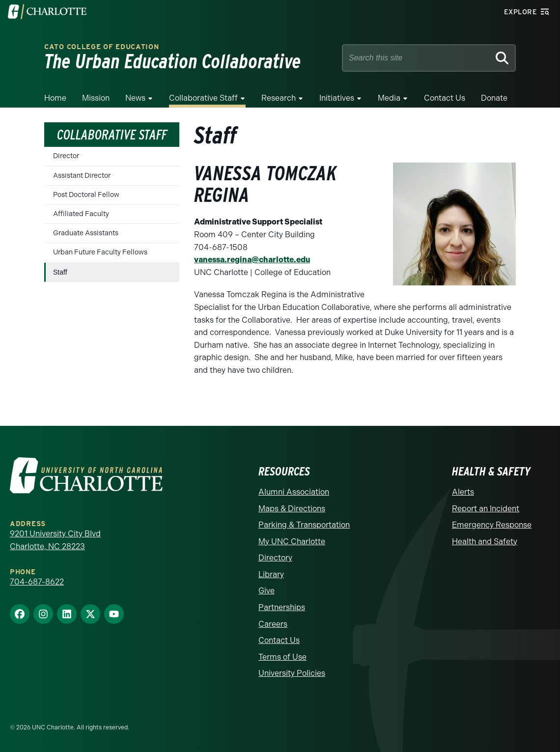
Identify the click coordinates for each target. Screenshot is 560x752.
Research (279, 98)
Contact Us (445, 98)
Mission (96, 98)
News (135, 98)
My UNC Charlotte (292, 542)
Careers (273, 624)
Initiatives (337, 98)
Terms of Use (282, 657)
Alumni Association (294, 492)
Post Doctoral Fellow (86, 195)
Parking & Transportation (304, 525)
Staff (60, 272)
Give (266, 591)
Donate (494, 98)
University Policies (292, 673)
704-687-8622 (37, 582)
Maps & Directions (292, 509)
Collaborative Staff (203, 98)
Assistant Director (82, 176)
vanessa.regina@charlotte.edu (252, 260)
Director (66, 156)
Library (271, 574)
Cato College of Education (102, 47)
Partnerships (282, 607)
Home (55, 98)
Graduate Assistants (86, 233)
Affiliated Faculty (81, 214)
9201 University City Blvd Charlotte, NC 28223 (55, 540)
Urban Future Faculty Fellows (100, 252)
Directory (275, 558)
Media (389, 98)
